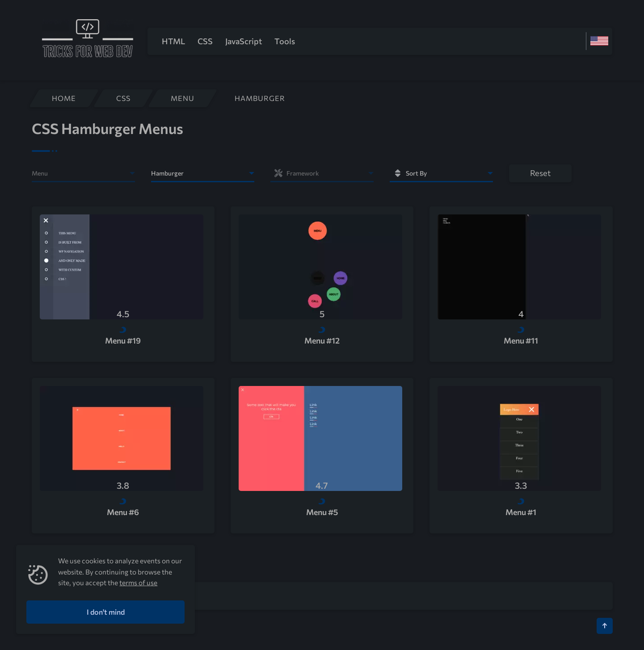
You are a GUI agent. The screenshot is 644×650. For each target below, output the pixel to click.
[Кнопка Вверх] (605, 626)
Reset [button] (540, 173)
